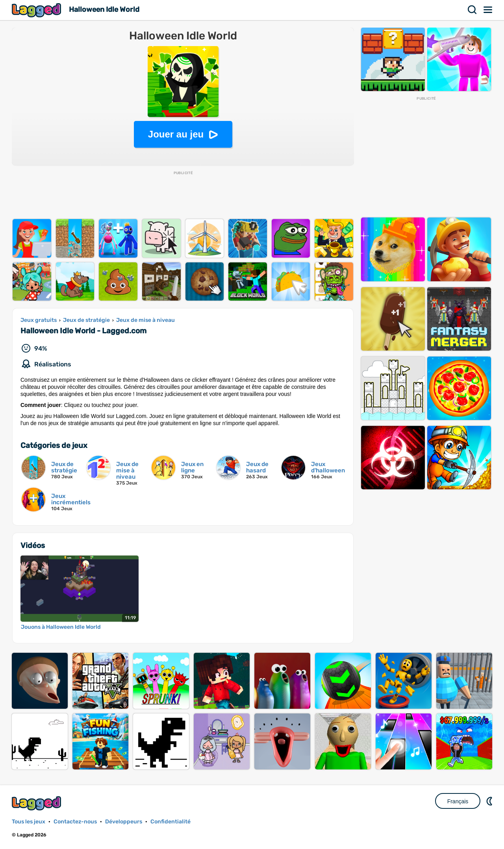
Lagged (37, 10)
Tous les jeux (29, 822)
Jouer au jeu (176, 134)
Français (458, 801)
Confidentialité (170, 822)
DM (490, 801)
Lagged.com (37, 803)
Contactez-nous (75, 822)
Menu (488, 10)
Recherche (472, 10)
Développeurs (124, 822)
